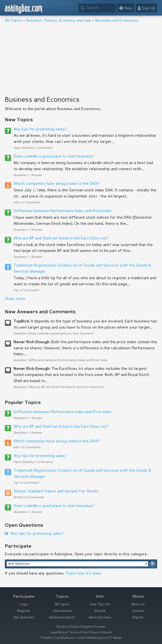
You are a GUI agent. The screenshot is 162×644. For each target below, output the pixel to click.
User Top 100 (100, 605)
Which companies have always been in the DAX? (57, 184)
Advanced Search (62, 618)
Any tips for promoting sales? (40, 129)
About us (138, 605)
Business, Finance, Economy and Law (59, 21)
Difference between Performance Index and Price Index (63, 211)
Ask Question (24, 618)
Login (24, 605)
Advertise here (100, 618)
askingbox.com (24, 9)
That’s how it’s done (83, 573)
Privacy (95, 633)
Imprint (138, 618)
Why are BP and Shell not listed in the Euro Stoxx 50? (61, 238)
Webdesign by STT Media (104, 638)
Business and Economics (117, 21)
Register (24, 611)
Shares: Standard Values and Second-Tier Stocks (56, 491)
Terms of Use (78, 633)
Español (87, 627)
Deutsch (62, 627)
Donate (100, 611)
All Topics (13, 21)
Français (100, 627)
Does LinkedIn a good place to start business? (54, 156)
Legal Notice (59, 633)
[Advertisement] (81, 60)
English (75, 627)
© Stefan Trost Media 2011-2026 (63, 638)
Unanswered (62, 611)
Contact (138, 611)
